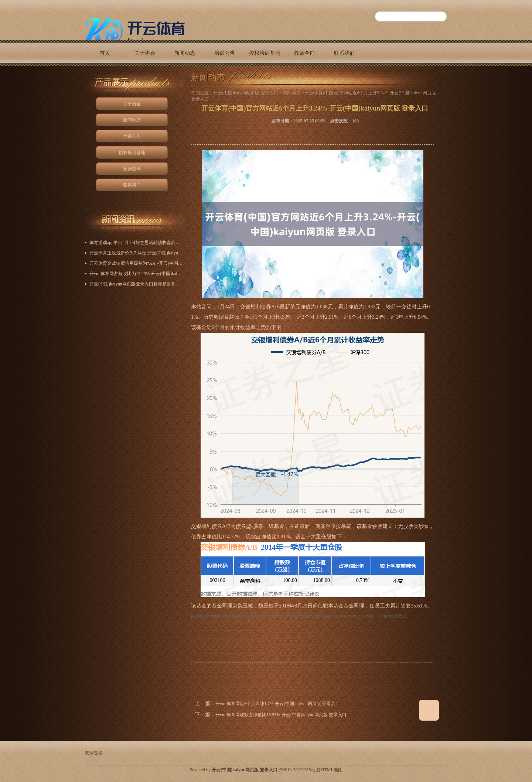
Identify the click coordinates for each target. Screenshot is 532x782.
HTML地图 (332, 770)
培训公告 (225, 53)
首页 (105, 53)
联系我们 (344, 53)
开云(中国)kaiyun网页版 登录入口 (246, 93)
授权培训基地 (265, 53)
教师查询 (304, 53)
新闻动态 (185, 53)
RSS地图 (312, 770)
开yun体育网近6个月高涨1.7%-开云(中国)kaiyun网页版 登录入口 (278, 704)
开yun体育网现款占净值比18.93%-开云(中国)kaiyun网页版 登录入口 (281, 715)
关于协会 (145, 53)
